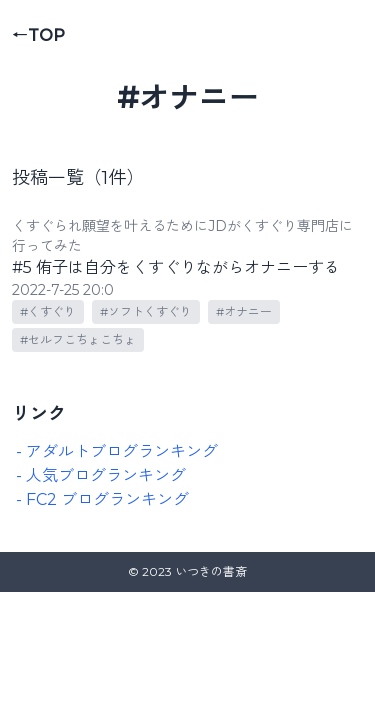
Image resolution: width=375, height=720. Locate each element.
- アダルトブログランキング (117, 451)
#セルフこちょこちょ (78, 339)
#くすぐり (48, 311)
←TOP (38, 35)
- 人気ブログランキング (101, 475)
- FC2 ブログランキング (102, 499)
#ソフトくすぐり (146, 311)
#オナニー (244, 311)
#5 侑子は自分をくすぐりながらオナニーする (176, 267)
